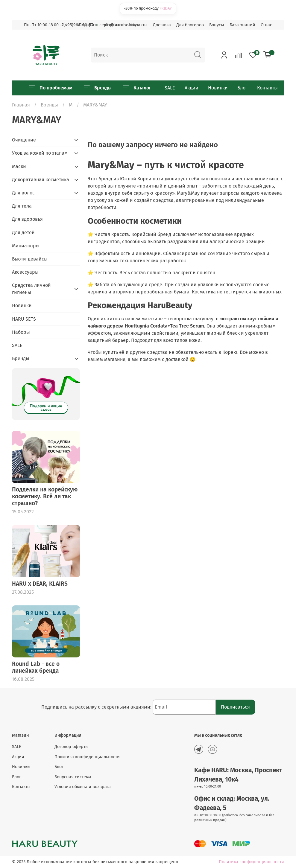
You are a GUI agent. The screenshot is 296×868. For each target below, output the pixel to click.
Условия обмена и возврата (83, 787)
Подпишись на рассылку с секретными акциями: (97, 707)
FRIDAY (166, 8)
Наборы (21, 332)
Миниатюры (26, 246)
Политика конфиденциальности (87, 757)
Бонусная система (73, 777)
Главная (21, 105)
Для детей (23, 233)
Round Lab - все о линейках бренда (36, 667)
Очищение (24, 140)
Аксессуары (25, 272)
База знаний (242, 25)
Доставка (162, 25)
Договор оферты (72, 747)
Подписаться (235, 707)
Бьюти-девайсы (30, 259)
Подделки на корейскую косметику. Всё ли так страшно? (45, 496)
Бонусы (217, 25)
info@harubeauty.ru (122, 25)
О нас (266, 25)
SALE (170, 88)
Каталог (137, 88)
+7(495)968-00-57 (76, 25)
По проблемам (51, 88)
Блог (242, 88)
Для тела (22, 206)
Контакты (267, 88)
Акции (192, 88)
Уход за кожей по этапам (40, 153)
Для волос (23, 193)
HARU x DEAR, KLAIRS (40, 584)
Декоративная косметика (41, 180)
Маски (19, 166)
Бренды (98, 88)
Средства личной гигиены (31, 289)
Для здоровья (27, 219)
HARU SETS (24, 319)
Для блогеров (190, 25)
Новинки (218, 88)
